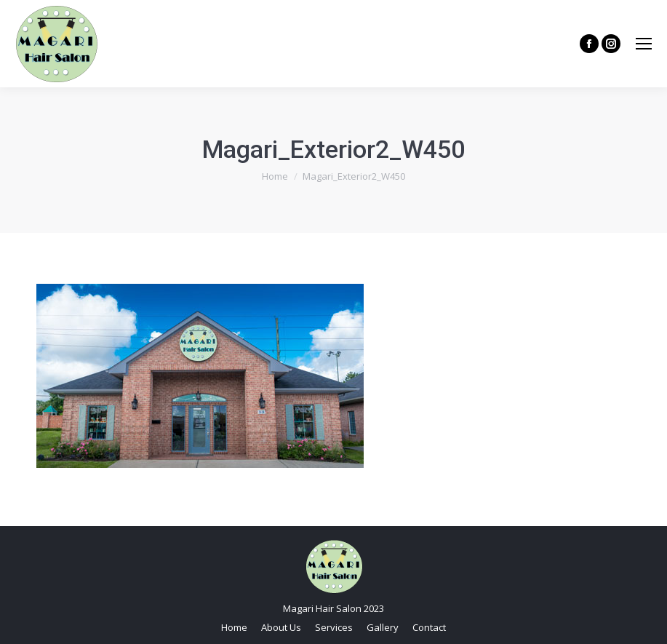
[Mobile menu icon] (644, 44)
